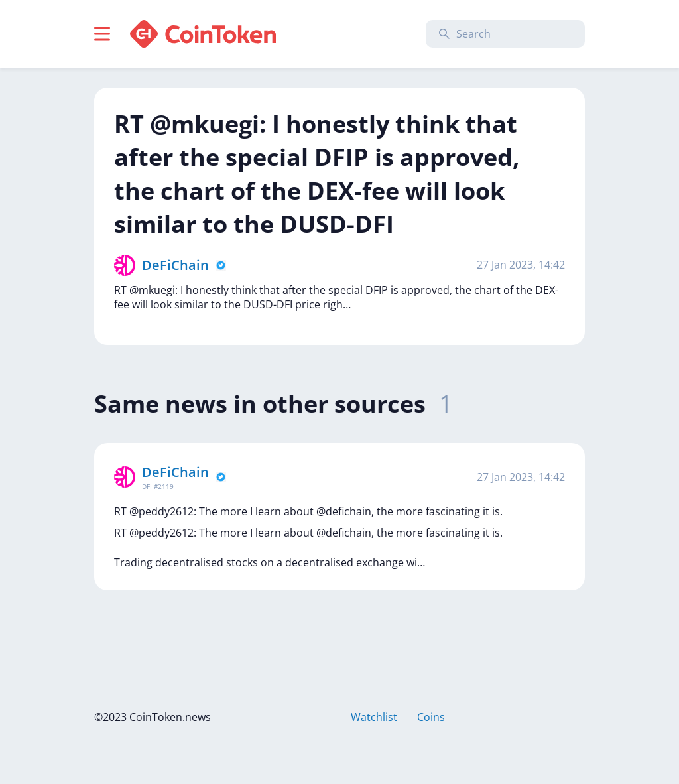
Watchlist (374, 717)
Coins (431, 717)
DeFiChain (175, 265)
